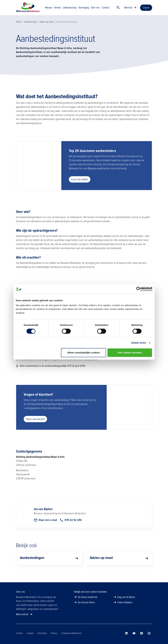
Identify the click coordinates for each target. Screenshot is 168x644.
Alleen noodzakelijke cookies (84, 353)
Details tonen (139, 343)
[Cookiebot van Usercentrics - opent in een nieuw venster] (139, 289)
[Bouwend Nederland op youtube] (134, 633)
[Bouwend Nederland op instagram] (149, 633)
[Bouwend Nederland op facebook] (141, 633)
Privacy (54, 633)
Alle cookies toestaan (130, 353)
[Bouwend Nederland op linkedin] (126, 633)
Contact (20, 633)
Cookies (30, 633)
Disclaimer (42, 633)
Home (19, 27)
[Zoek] (118, 10)
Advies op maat (47, 27)
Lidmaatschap (30, 27)
